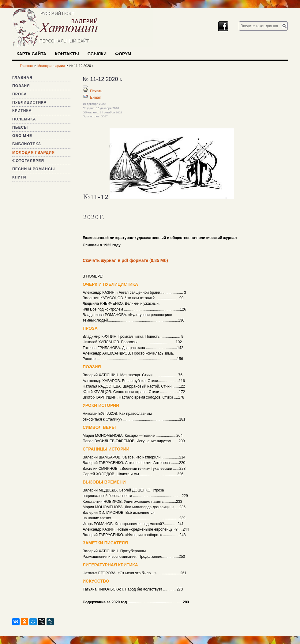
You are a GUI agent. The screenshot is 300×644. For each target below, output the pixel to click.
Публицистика (29, 102)
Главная (22, 78)
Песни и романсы (34, 169)
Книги (19, 177)
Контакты (67, 54)
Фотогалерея (28, 161)
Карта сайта (31, 54)
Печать (96, 91)
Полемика (24, 119)
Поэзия (21, 86)
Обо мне (22, 136)
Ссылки (97, 54)
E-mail (95, 98)
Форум (123, 54)
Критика (22, 111)
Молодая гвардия (34, 153)
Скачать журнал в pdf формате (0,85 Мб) (125, 260)
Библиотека (27, 144)
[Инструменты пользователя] (85, 86)
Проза (20, 94)
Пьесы (20, 127)
